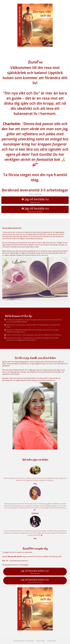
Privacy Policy (41, 641)
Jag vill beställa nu (35, 200)
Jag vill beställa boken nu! (35, 572)
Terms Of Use (30, 641)
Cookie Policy (51, 641)
